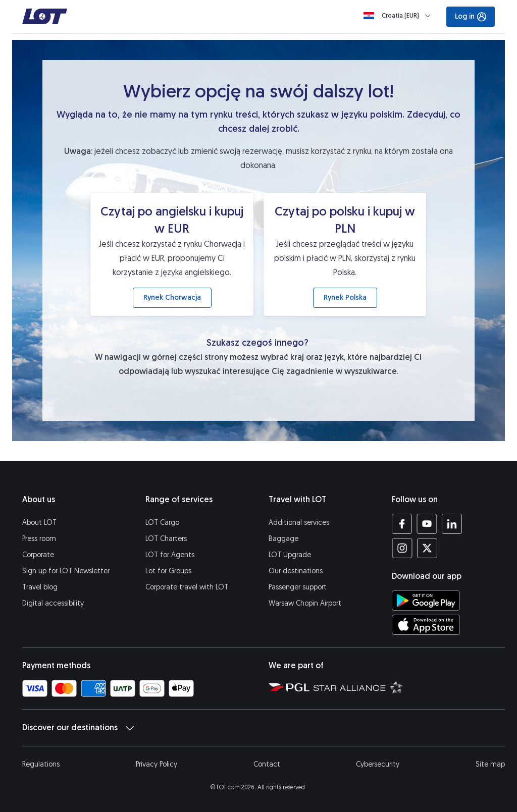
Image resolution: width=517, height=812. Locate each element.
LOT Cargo (162, 523)
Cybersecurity (378, 764)
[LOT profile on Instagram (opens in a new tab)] (402, 548)
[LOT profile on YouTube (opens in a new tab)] (427, 524)
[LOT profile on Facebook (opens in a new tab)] (402, 524)
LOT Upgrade (290, 555)
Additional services (299, 523)
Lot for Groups (168, 571)
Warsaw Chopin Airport (305, 603)
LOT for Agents (170, 555)
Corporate (38, 555)
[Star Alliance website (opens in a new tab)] (358, 687)
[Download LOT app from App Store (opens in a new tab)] (426, 625)
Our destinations (296, 571)
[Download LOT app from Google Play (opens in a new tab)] (426, 601)
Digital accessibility (53, 603)
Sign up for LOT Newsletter (66, 571)
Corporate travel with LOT (187, 587)
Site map (490, 764)
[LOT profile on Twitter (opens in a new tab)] (427, 548)
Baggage (283, 539)
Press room (39, 539)
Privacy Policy (157, 764)
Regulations (41, 764)
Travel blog (40, 587)
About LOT (39, 523)
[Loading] (399, 16)
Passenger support (298, 587)
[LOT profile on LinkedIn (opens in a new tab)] (452, 524)
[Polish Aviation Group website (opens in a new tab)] (289, 687)
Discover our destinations (78, 728)
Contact (267, 764)
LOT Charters (166, 539)
